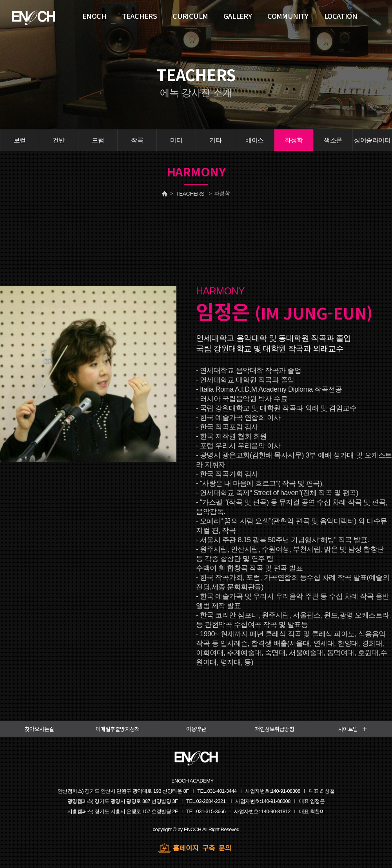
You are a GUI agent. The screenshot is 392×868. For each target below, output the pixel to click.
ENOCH (94, 16)
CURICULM (190, 16)
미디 (176, 140)
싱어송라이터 (372, 140)
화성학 (294, 140)
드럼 (98, 140)
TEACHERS (190, 194)
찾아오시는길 (39, 729)
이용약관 (196, 729)
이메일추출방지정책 (118, 729)
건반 (59, 140)
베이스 (255, 140)
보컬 (20, 140)
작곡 (137, 140)
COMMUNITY (288, 16)
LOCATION (341, 16)
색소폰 (333, 140)
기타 (215, 140)
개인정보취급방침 (274, 729)
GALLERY (238, 16)
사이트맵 (353, 729)
